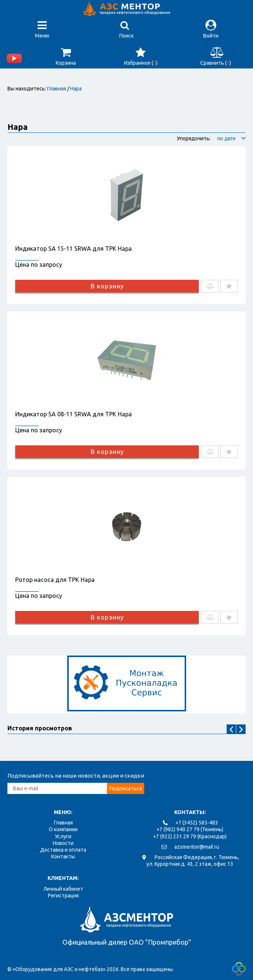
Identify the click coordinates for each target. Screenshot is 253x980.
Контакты (63, 856)
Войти (211, 29)
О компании (63, 829)
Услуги (63, 836)
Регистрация (63, 896)
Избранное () (141, 56)
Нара (76, 89)
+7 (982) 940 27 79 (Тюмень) (190, 829)
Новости (63, 843)
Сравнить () (215, 56)
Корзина (66, 56)
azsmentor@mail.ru (197, 847)
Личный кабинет (63, 889)
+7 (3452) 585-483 (197, 823)
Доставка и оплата (63, 850)
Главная (57, 89)
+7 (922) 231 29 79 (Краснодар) (190, 836)
